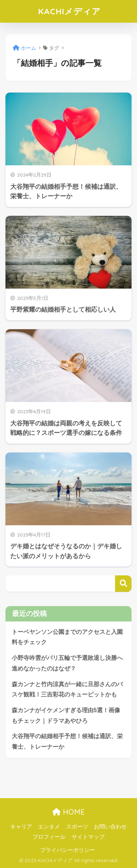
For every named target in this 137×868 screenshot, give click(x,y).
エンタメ (49, 827)
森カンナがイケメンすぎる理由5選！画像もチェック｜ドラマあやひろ (66, 715)
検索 (123, 584)
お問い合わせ (110, 827)
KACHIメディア (69, 11)
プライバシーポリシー (68, 850)
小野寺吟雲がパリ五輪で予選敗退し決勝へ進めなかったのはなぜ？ (67, 663)
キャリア (21, 827)
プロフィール (49, 837)
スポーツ (77, 827)
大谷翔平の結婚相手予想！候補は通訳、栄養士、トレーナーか (67, 741)
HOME (68, 812)
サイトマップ (88, 837)
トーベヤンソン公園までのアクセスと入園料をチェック (67, 637)
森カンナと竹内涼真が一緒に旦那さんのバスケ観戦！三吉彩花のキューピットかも (67, 689)
